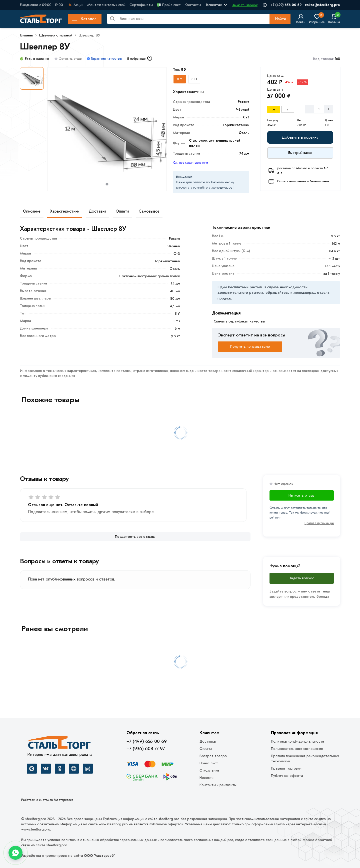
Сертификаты (141, 5)
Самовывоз (149, 211)
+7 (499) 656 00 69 (286, 5)
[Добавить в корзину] (300, 137)
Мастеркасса (64, 800)
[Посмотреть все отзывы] (135, 537)
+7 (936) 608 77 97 (146, 749)
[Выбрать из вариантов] (180, 79)
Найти (280, 19)
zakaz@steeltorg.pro (322, 5)
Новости (206, 778)
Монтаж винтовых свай (106, 5)
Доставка (97, 211)
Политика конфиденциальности (297, 741)
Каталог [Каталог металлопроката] (84, 19)
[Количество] (319, 109)
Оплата (122, 211)
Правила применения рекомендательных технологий (305, 759)
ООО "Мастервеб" (99, 856)
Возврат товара (213, 756)
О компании (209, 770)
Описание (32, 211)
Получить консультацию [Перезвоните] (250, 347)
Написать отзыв (301, 495)
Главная (26, 35)
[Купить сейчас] (300, 153)
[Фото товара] (107, 129)
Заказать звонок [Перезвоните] (245, 5)
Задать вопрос (301, 578)
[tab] (107, 184)
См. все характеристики (190, 162)
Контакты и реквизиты (218, 785)
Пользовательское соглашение (297, 749)
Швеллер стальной (56, 35)
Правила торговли (286, 768)
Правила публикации (319, 523)
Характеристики (65, 211)
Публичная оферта (287, 776)
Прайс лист (169, 5)
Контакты (193, 5)
